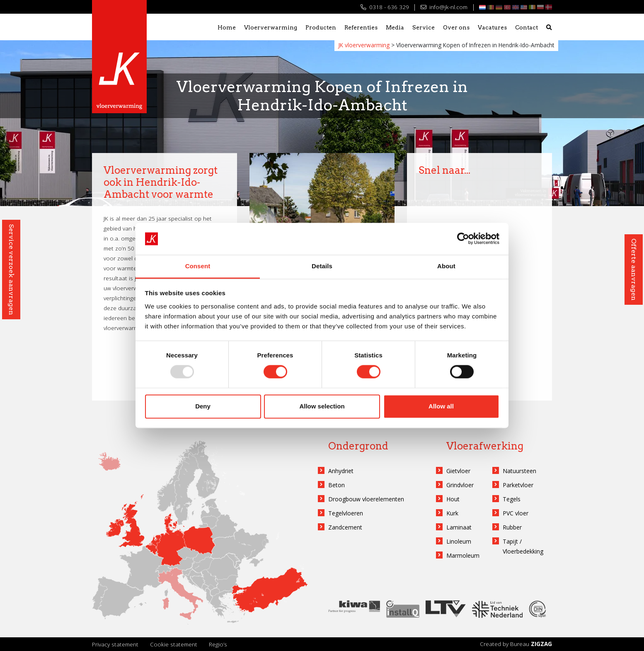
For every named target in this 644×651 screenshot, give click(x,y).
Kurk (452, 513)
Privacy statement (115, 644)
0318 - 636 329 (385, 7)
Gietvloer (458, 471)
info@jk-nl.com (444, 7)
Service (424, 27)
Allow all (441, 406)
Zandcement (345, 527)
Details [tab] (322, 266)
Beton (337, 485)
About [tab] (446, 266)
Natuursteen (519, 471)
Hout (453, 499)
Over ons (456, 27)
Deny (203, 406)
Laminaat (459, 527)
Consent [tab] (198, 266)
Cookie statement (174, 644)
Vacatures (492, 27)
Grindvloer (460, 485)
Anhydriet (341, 471)
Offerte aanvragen (634, 270)
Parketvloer (518, 485)
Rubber (512, 527)
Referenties (361, 27)
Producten (321, 27)
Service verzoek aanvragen (11, 270)
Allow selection (322, 406)
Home (227, 27)
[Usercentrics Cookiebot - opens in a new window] (463, 239)
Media (395, 27)
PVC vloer (516, 513)
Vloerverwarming (271, 27)
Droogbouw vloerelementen (366, 499)
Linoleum (459, 541)
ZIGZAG (541, 644)
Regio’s (218, 644)
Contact (527, 27)
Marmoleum (463, 555)
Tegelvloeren (346, 513)
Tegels (512, 499)
